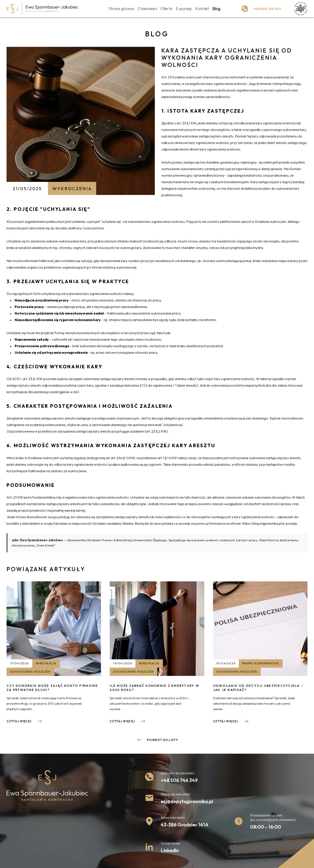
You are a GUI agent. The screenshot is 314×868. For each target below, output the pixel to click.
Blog (215, 9)
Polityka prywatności (21, 861)
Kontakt (201, 9)
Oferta (165, 9)
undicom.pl (247, 861)
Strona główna (120, 9)
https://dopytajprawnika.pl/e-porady (270, 523)
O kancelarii (146, 9)
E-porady (182, 9)
